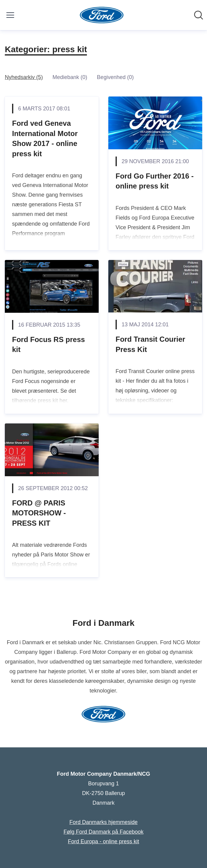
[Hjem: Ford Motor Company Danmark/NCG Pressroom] (102, 15)
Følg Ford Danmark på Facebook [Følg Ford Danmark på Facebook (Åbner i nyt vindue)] (103, 832)
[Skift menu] (10, 15)
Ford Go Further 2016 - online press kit (155, 181)
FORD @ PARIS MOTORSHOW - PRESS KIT (39, 513)
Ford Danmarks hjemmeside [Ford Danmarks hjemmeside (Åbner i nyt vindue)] (104, 822)
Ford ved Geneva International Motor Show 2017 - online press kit (45, 138)
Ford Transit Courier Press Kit (150, 344)
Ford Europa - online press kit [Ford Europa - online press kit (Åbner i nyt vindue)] (104, 841)
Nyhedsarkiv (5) (24, 77)
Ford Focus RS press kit (48, 345)
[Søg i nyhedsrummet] (199, 15)
